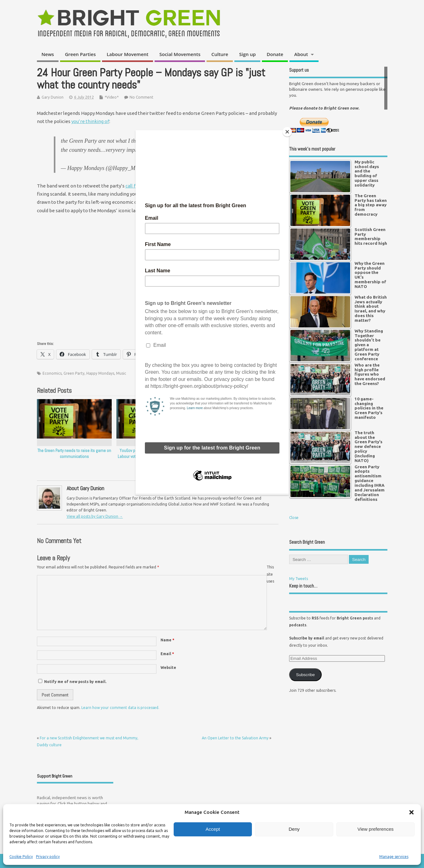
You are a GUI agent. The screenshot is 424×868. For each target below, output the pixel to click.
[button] (411, 812)
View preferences (375, 829)
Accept (213, 829)
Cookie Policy (21, 857)
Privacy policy (48, 857)
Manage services (394, 857)
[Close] (287, 132)
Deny (294, 829)
